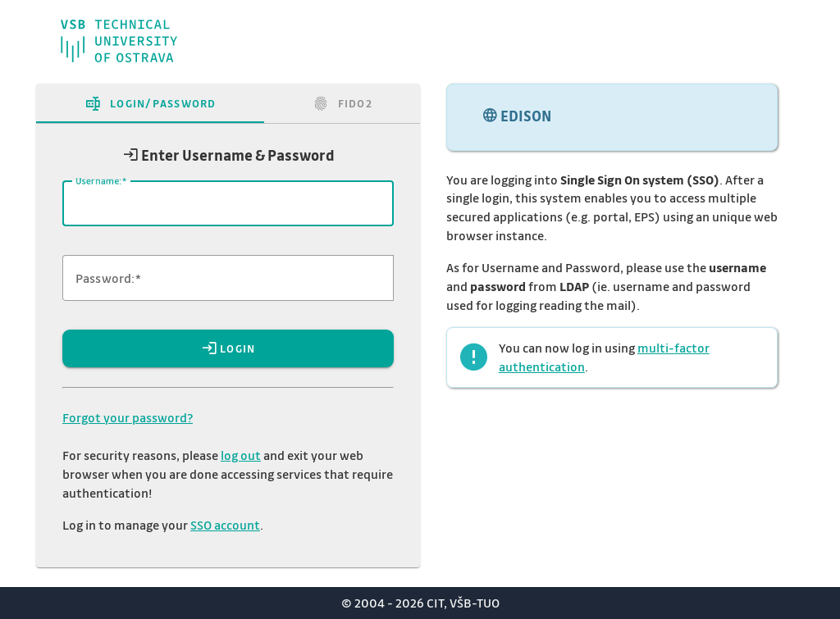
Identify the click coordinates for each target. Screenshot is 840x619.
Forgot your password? (128, 417)
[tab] (150, 103)
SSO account (225, 525)
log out (241, 455)
